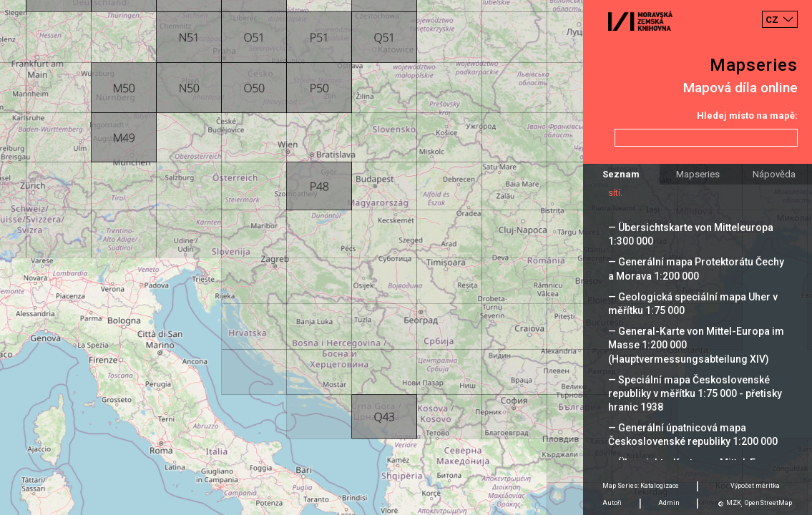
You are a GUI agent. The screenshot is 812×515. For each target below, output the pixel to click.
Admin (669, 503)
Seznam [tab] (621, 174)
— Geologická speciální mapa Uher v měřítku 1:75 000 (693, 304)
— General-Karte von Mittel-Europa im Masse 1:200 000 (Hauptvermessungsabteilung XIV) (696, 345)
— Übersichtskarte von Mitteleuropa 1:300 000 (691, 234)
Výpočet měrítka (755, 486)
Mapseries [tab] (698, 174)
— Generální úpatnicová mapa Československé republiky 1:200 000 (693, 435)
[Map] (406, 257)
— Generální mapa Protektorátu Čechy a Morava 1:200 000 (696, 269)
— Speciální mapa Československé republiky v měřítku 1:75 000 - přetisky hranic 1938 (695, 393)
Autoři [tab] (612, 503)
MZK (734, 503)
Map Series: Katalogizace (641, 486)
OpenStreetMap (768, 503)
